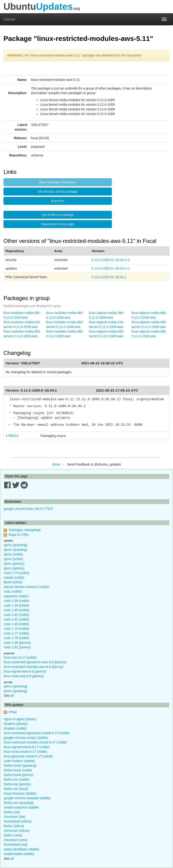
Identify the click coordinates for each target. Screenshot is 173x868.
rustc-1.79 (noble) (17, 629)
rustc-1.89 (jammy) (17, 643)
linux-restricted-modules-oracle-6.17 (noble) (35, 742)
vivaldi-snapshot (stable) (21, 807)
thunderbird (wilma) (18, 821)
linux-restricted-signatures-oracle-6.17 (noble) (37, 733)
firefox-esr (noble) (17, 779)
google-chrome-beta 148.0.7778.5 (28, 509)
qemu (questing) (15, 545)
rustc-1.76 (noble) (17, 638)
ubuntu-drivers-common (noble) (26, 587)
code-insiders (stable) (19, 761)
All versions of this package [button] (58, 191)
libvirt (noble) (13, 582)
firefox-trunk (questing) (20, 766)
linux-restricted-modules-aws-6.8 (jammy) (34, 667)
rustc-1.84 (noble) (17, 605)
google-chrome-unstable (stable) (27, 798)
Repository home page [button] (58, 224)
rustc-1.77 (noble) (17, 633)
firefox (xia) (12, 812)
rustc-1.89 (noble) (17, 601)
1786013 (12, 436)
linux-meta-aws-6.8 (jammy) (24, 676)
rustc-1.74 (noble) (17, 573)
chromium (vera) (16, 840)
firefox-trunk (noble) (18, 770)
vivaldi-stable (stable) (19, 854)
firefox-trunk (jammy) (19, 775)
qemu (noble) (13, 554)
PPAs (13, 712)
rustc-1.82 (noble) (17, 615)
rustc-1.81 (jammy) (17, 647)
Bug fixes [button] (58, 201)
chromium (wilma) (17, 831)
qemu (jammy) (14, 564)
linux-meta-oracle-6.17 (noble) (25, 752)
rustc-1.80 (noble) (17, 624)
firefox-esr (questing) (19, 803)
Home (9, 19)
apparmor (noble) (16, 596)
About (56, 464)
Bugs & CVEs (19, 535)
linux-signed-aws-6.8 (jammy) (25, 671)
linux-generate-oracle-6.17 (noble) (28, 756)
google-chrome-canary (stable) (26, 738)
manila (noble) (14, 578)
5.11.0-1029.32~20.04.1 (109, 277)
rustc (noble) (13, 591)
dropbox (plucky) (16, 724)
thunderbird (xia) (16, 845)
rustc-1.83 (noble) (17, 610)
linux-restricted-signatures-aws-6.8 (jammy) (35, 662)
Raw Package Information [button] (58, 182)
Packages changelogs (25, 530)
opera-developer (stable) (22, 849)
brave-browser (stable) (20, 793)
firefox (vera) (13, 835)
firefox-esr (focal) (16, 789)
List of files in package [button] (58, 215)
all (12, 696)
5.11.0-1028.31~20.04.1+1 (111, 260)
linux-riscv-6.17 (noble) (20, 657)
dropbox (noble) (15, 728)
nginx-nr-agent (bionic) (20, 719)
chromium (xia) (15, 817)
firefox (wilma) (14, 826)
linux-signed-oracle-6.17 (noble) (27, 747)
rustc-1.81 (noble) (17, 619)
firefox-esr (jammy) (17, 784)
